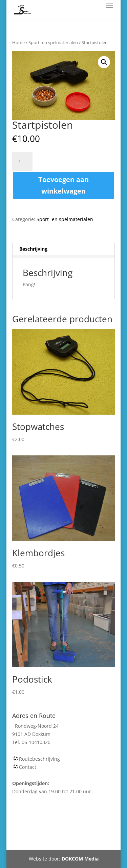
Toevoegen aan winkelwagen (63, 185)
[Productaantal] (22, 162)
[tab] (64, 249)
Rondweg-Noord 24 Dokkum (60, 840)
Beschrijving (33, 249)
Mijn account (37, 832)
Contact (28, 767)
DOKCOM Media (80, 859)
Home (18, 42)
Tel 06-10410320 (79, 832)
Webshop (41, 824)
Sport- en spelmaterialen (53, 42)
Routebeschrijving (39, 759)
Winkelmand (75, 824)
